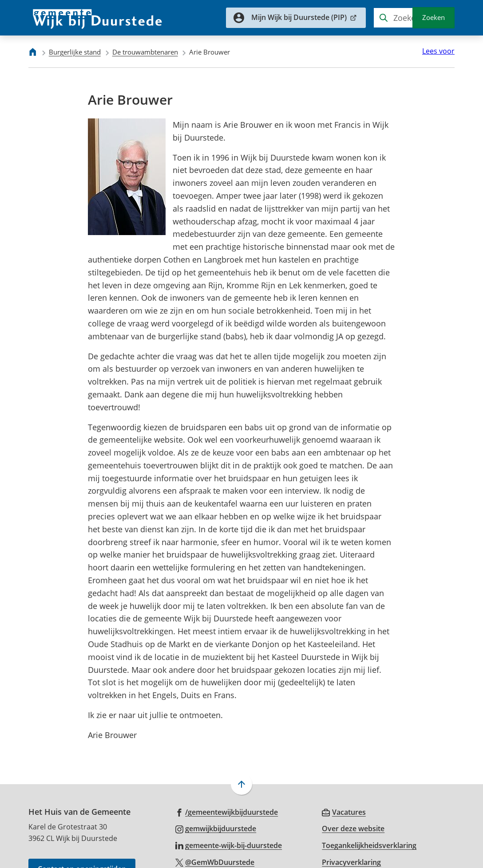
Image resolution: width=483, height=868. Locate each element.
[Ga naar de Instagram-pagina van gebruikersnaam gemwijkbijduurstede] (216, 790)
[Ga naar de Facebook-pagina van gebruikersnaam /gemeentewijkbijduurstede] (227, 773)
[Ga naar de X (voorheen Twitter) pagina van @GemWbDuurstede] (215, 824)
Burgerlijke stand (75, 52)
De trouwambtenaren (145, 52)
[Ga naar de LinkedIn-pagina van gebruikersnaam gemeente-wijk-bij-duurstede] (229, 807)
